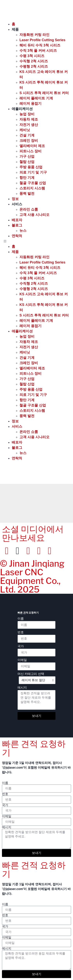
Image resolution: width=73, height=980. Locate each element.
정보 (15, 199)
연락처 (17, 236)
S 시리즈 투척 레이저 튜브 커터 (44, 93)
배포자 (17, 220)
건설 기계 (27, 135)
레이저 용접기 (30, 104)
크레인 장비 (29, 141)
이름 (21, 619)
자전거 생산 (29, 125)
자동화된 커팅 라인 (34, 35)
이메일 (22, 660)
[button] (36, 241)
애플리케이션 (22, 109)
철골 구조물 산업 (33, 183)
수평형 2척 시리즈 (34, 66)
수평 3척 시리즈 (32, 56)
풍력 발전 (27, 194)
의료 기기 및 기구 (33, 172)
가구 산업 (27, 156)
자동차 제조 (29, 119)
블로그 (17, 225)
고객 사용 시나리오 (34, 215)
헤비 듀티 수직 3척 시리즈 (40, 45)
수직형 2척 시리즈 (34, 61)
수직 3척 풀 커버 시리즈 (38, 51)
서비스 (17, 204)
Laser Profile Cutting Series (42, 40)
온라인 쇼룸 (29, 209)
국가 (21, 646)
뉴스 (23, 231)
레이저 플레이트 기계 (36, 98)
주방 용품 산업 (31, 167)
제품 (15, 29)
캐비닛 (25, 130)
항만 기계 (27, 178)
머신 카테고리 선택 (31, 674)
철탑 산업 (27, 162)
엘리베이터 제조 (32, 146)
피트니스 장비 (30, 151)
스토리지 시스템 (32, 188)
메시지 (22, 688)
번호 (21, 632)
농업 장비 (27, 114)
